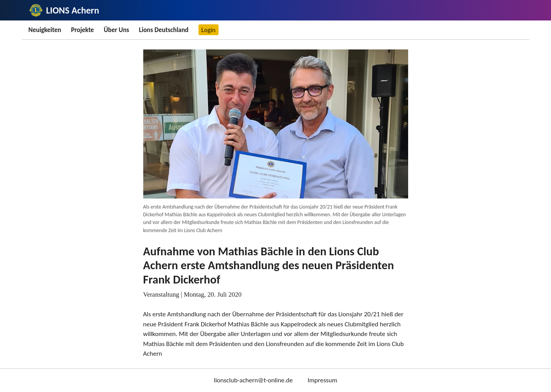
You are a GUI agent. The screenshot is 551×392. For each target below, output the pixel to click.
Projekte (82, 30)
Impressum (322, 380)
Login (208, 30)
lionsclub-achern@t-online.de (253, 380)
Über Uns (117, 30)
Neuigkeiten (45, 30)
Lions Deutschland (164, 30)
